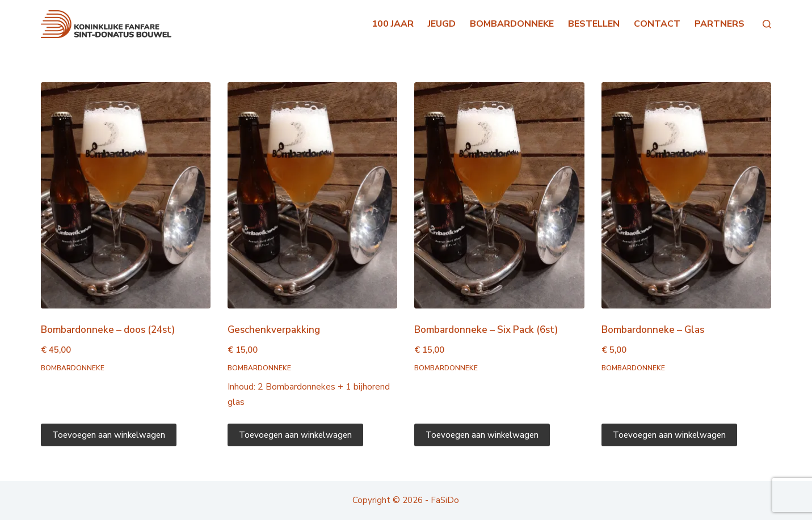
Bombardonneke (73, 368)
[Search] (767, 24)
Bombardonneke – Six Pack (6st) (486, 330)
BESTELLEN (594, 24)
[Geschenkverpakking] (312, 195)
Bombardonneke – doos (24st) (108, 330)
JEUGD (442, 24)
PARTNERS (720, 24)
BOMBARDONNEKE (512, 24)
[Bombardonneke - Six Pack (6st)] (499, 195)
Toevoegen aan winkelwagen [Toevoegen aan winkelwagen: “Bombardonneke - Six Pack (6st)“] (482, 435)
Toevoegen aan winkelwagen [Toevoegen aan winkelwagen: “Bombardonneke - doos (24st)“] (109, 435)
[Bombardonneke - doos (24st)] (126, 195)
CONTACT (657, 24)
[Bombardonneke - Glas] (686, 195)
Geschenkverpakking (274, 330)
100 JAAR (393, 24)
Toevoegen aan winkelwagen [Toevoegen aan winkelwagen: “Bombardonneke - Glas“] (669, 435)
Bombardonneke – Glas (653, 330)
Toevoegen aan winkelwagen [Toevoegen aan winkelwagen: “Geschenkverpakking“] (295, 435)
